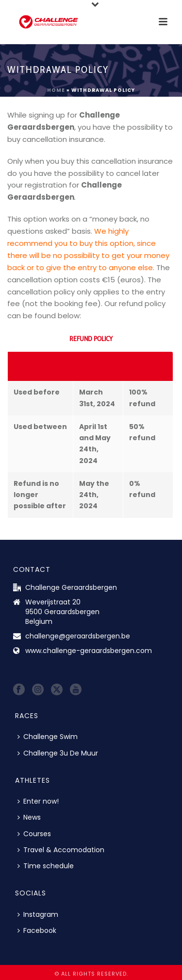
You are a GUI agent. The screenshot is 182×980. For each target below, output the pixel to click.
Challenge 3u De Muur (58, 753)
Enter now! (38, 801)
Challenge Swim (48, 737)
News (29, 817)
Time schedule (46, 866)
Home (56, 90)
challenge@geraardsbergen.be (78, 636)
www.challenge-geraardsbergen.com (89, 651)
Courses (34, 834)
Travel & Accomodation (61, 850)
